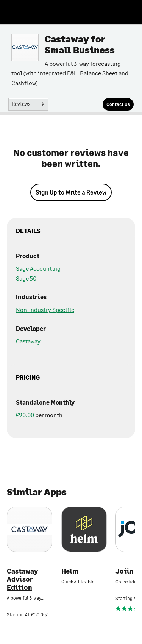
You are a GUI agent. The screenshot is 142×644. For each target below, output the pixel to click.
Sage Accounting (38, 268)
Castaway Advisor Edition (22, 579)
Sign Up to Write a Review (71, 192)
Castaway (28, 341)
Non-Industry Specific (45, 310)
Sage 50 (26, 278)
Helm (70, 571)
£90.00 (25, 415)
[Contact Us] (118, 104)
